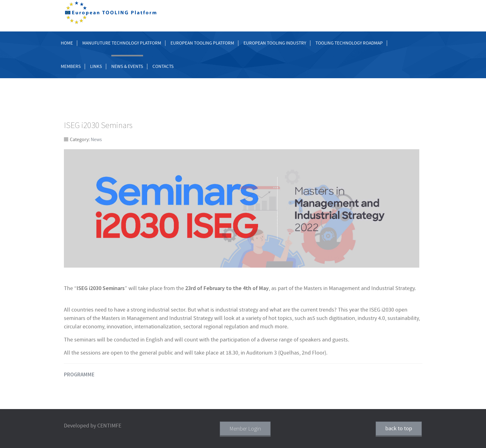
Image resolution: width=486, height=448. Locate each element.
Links (96, 67)
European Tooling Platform (202, 43)
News (96, 140)
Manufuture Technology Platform (122, 43)
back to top (399, 429)
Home (67, 43)
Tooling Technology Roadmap (349, 43)
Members (71, 67)
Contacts (163, 67)
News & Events (127, 67)
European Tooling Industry (275, 43)
